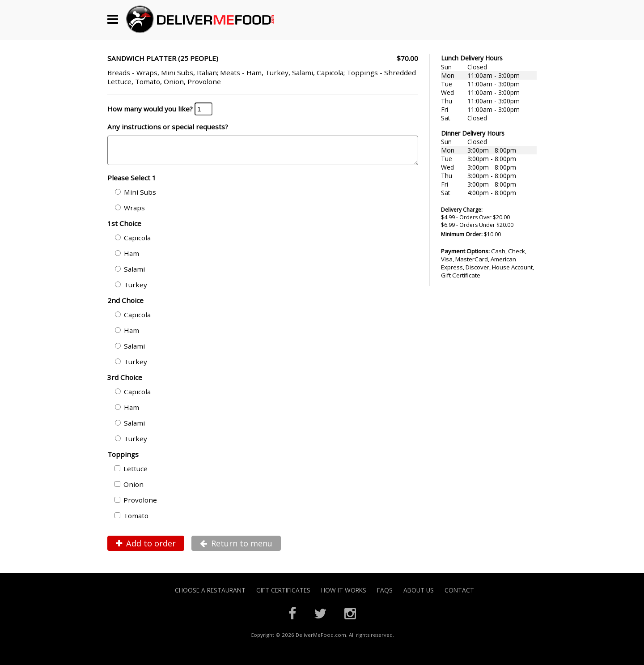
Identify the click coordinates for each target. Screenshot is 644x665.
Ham (127, 259)
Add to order (146, 549)
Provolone (136, 505)
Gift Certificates (283, 595)
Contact (459, 595)
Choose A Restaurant (210, 595)
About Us (419, 595)
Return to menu (236, 549)
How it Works (344, 595)
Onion (129, 490)
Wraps (130, 213)
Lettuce (131, 474)
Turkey (131, 290)
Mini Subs (136, 197)
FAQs (385, 595)
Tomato (131, 521)
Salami (130, 274)
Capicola (133, 243)
